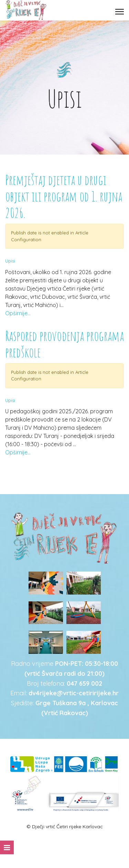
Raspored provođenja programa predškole (64, 344)
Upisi (10, 261)
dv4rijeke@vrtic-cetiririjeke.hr (74, 693)
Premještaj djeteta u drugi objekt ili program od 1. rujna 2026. (64, 196)
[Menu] (120, 12)
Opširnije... (18, 313)
